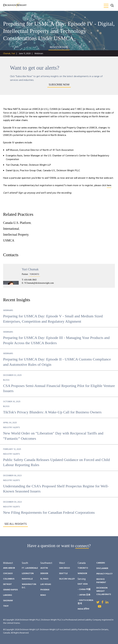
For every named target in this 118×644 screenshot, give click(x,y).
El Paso (44, 579)
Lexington (28, 574)
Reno (43, 595)
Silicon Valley (67, 579)
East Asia (83, 584)
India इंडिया (83, 609)
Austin (44, 568)
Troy (6, 606)
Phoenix (45, 590)
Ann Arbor (9, 568)
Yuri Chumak (30, 269)
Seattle (63, 574)
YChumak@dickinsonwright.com (39, 283)
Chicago (8, 574)
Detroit (7, 584)
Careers (101, 563)
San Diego (64, 568)
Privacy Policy (104, 574)
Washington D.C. (29, 586)
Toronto (83, 568)
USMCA (9, 240)
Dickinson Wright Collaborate (104, 591)
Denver (44, 574)
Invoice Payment (101, 581)
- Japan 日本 (84, 595)
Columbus (9, 579)
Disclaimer (102, 568)
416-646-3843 (30, 280)
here (109, 186)
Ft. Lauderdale (30, 568)
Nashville (27, 579)
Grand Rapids (10, 590)
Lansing (8, 595)
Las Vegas (46, 584)
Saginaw (8, 601)
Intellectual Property (16, 235)
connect (82, 546)
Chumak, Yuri (9, 54)
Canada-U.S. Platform (17, 223)
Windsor (82, 574)
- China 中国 (84, 589)
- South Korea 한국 (85, 602)
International (11, 229)
